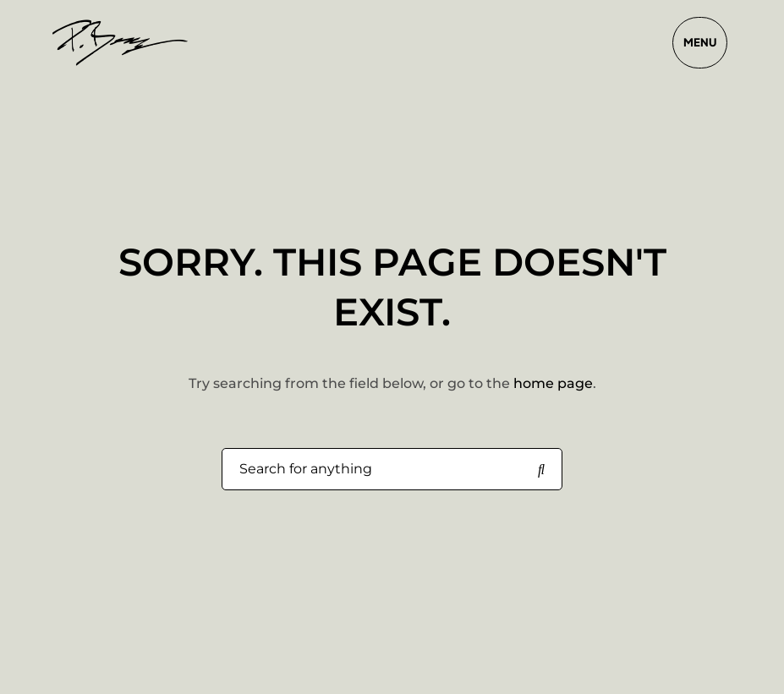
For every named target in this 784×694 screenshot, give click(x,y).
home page (553, 383)
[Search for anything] (541, 470)
